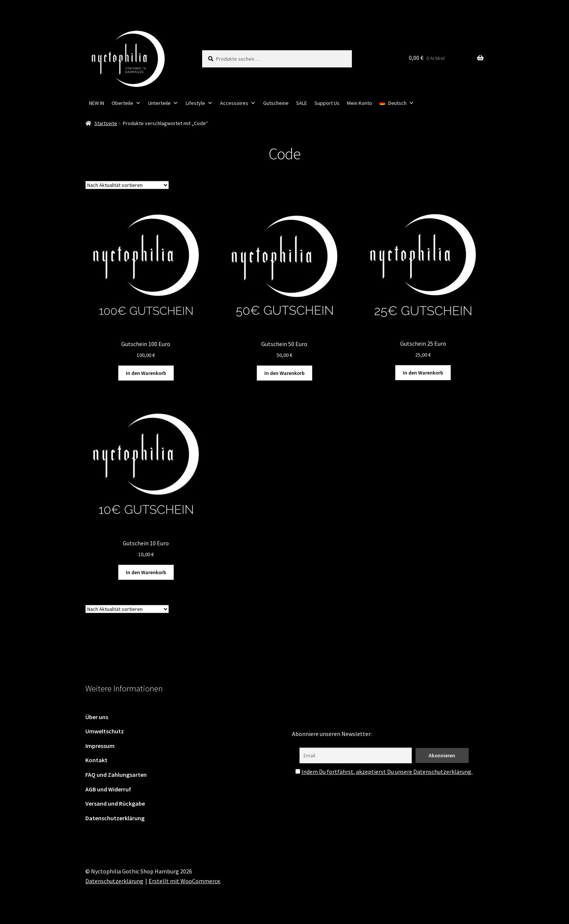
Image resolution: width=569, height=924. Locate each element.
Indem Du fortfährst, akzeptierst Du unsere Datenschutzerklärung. (387, 772)
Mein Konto (360, 103)
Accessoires (238, 103)
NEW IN (97, 103)
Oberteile (126, 103)
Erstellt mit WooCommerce (184, 881)
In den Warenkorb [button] (146, 373)
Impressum (100, 746)
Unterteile (163, 103)
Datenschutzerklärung (115, 818)
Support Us (327, 103)
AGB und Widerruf (108, 789)
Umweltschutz (105, 731)
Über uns (97, 717)
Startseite (106, 123)
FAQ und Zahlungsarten (116, 775)
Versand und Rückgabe (115, 803)
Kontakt (96, 760)
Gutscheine (276, 103)
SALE (302, 103)
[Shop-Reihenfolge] (127, 185)
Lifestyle (199, 103)
